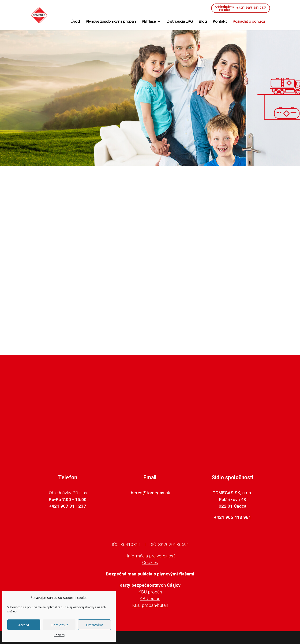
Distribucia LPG (180, 22)
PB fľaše (149, 22)
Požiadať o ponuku (249, 22)
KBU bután (150, 599)
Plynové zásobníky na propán (111, 22)
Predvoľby (94, 625)
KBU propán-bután (150, 605)
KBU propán (150, 592)
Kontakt (220, 22)
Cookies (59, 635)
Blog (203, 22)
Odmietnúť (59, 625)
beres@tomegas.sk (150, 493)
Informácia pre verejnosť (150, 556)
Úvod (75, 22)
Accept (24, 625)
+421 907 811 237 (241, 8)
